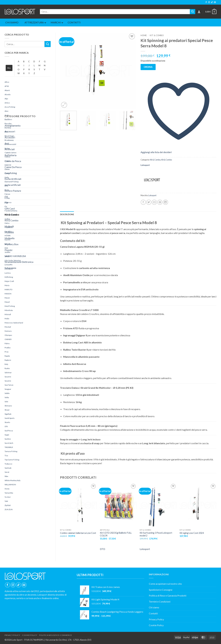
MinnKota (9, 310)
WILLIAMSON (10, 485)
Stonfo (7, 422)
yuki (6, 501)
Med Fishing (10, 306)
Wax (6, 476)
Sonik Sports (10, 418)
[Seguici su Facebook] (206, 2)
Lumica (8, 273)
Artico (7, 103)
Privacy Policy (156, 619)
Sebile (7, 393)
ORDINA (148, 67)
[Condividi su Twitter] (149, 202)
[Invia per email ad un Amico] (154, 202)
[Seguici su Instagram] (209, 2)
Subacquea (10, 268)
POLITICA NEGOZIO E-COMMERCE (56, 635)
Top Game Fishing (12, 460)
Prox (7, 352)
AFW (7, 86)
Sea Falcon (9, 385)
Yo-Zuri (8, 497)
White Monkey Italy (13, 480)
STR (6, 426)
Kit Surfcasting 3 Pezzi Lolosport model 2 (156, 534)
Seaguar (8, 389)
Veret (7, 472)
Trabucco (8, 464)
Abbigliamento (13, 125)
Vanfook (8, 468)
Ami (7, 143)
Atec (7, 111)
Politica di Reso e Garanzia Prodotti (168, 596)
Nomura (8, 331)
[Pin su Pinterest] (160, 202)
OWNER (8, 339)
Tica (6, 455)
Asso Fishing (10, 107)
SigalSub (8, 414)
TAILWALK (9, 447)
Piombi (8, 250)
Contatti (153, 613)
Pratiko (8, 348)
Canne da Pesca (13, 161)
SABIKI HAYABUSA (15, 256)
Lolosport (145, 165)
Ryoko (7, 368)
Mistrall (8, 314)
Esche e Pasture (13, 191)
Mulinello (10, 238)
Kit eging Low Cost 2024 (192, 533)
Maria (7, 285)
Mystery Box (12, 244)
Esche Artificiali (13, 179)
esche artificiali (13, 185)
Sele (6, 402)
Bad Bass (8, 119)
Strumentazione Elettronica (19, 262)
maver (7, 298)
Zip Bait (8, 505)
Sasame (8, 377)
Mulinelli (9, 226)
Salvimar (8, 372)
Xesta (7, 489)
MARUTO (9, 289)
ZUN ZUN (9, 509)
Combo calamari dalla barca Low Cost (78, 533)
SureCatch (9, 443)
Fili (6, 197)
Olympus (8, 335)
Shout (7, 410)
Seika (7, 397)
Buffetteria (11, 155)
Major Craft (9, 281)
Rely (6, 364)
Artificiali (10, 149)
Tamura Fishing (11, 451)
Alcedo (8, 94)
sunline (8, 439)
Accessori (10, 131)
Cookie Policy (156, 625)
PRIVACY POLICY (12, 635)
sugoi (7, 435)
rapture (8, 360)
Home (144, 35)
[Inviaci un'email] (215, 2)
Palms (7, 343)
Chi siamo (154, 607)
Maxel (7, 302)
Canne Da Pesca (13, 167)
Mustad (8, 327)
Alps (6, 99)
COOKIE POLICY (30, 635)
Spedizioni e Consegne (161, 590)
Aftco (7, 82)
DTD (103, 549)
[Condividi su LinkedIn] (166, 202)
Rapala (7, 356)
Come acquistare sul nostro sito (165, 584)
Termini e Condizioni (160, 602)
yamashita (9, 493)
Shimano (8, 406)
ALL (9, 68)
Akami (7, 90)
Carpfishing (11, 173)
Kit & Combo (12, 214)
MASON (8, 294)
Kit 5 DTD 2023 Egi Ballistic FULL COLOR (116, 534)
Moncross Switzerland (14, 323)
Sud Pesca (9, 431)
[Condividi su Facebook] (143, 202)
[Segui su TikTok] (212, 2)
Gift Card (10, 208)
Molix (7, 319)
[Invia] (192, 12)
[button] (199, 12)
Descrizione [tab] (67, 214)
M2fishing (9, 277)
